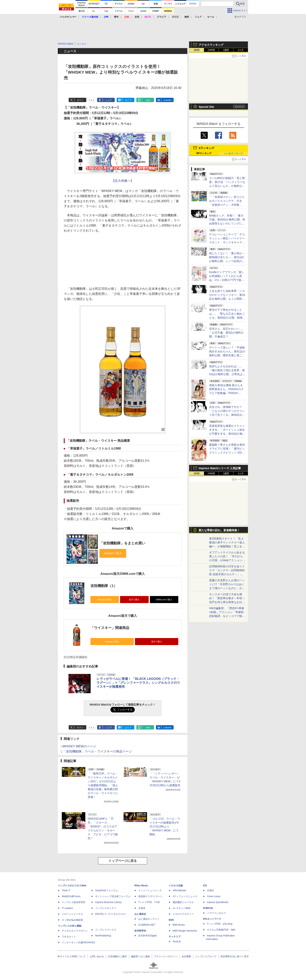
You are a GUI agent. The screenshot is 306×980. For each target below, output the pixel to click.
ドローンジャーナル (72, 914)
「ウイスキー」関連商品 (110, 628)
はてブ (128, 100)
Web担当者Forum (71, 896)
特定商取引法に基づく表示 (235, 956)
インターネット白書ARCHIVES (78, 943)
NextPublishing (103, 936)
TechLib (177, 942)
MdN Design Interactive (185, 931)
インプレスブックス (106, 930)
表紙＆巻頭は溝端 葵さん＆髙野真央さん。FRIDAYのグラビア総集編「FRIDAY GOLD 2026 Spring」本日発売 (226, 393)
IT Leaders (67, 908)
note (148, 100)
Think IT (66, 890)
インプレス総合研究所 (74, 902)
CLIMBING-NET (147, 925)
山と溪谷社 (140, 914)
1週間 (226, 50)
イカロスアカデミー (183, 914)
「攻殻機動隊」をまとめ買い (122, 543)
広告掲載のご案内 (117, 956)
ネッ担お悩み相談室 (72, 920)
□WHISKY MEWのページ (78, 746)
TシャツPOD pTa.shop (220, 924)
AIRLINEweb (179, 890)
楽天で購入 (134, 600)
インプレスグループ (206, 956)
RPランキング (204, 153)
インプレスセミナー (106, 908)
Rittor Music (141, 886)
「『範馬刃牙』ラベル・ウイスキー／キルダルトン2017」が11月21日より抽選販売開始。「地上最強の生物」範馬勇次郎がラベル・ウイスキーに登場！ (103, 785)
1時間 (197, 50)
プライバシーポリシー (166, 956)
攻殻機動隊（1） (104, 586)
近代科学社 (140, 931)
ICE (205, 886)
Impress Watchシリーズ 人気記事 (220, 468)
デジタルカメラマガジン (75, 931)
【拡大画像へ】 (123, 181)
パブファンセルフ (216, 913)
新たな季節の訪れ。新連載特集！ (219, 530)
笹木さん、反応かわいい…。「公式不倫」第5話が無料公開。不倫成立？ (227, 333)
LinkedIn (168, 100)
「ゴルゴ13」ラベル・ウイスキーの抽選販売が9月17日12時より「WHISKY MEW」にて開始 (165, 826)
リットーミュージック (150, 890)
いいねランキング (233, 153)
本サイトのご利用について (72, 956)
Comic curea (214, 896)
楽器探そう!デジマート (150, 896)
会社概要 (186, 956)
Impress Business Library (108, 902)
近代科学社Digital (147, 936)
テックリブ (175, 937)
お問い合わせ (97, 956)
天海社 (210, 890)
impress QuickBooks (218, 902)
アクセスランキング (211, 45)
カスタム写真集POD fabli (221, 930)
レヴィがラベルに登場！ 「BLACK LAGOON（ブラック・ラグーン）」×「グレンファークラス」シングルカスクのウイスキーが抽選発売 (138, 683)
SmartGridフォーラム (106, 890)
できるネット (69, 937)
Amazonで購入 (105, 600)
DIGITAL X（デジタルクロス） (111, 914)
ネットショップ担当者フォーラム (113, 896)
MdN (171, 920)
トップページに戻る (123, 861)
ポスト (80, 100)
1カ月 (241, 50)
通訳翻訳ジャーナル (183, 902)
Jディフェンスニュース (185, 896)
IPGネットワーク (212, 919)
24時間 (211, 50)
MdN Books (179, 925)
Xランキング (206, 148)
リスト (92, 100)
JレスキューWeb (181, 908)
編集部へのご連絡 (140, 956)
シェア (109, 100)
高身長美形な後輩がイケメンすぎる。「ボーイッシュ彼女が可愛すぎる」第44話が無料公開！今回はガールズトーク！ (227, 434)
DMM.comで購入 (164, 600)
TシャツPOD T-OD (149, 902)
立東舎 (142, 908)
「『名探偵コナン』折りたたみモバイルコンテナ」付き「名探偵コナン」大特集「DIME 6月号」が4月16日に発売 (227, 205)
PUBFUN (208, 908)
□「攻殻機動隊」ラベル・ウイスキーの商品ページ (96, 751)
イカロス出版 (176, 886)
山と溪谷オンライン (149, 919)
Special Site (206, 107)
